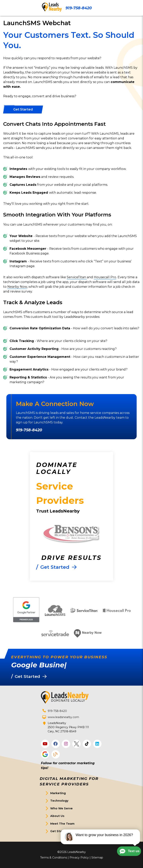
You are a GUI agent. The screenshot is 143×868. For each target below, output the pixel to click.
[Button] (23, 110)
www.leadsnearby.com (63, 717)
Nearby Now (17, 287)
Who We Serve (61, 808)
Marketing (58, 793)
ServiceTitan (77, 277)
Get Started (59, 831)
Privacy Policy (79, 858)
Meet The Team (62, 824)
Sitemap (97, 858)
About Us (57, 816)
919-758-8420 (79, 8)
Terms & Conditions (54, 858)
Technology (59, 801)
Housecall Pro (105, 277)
